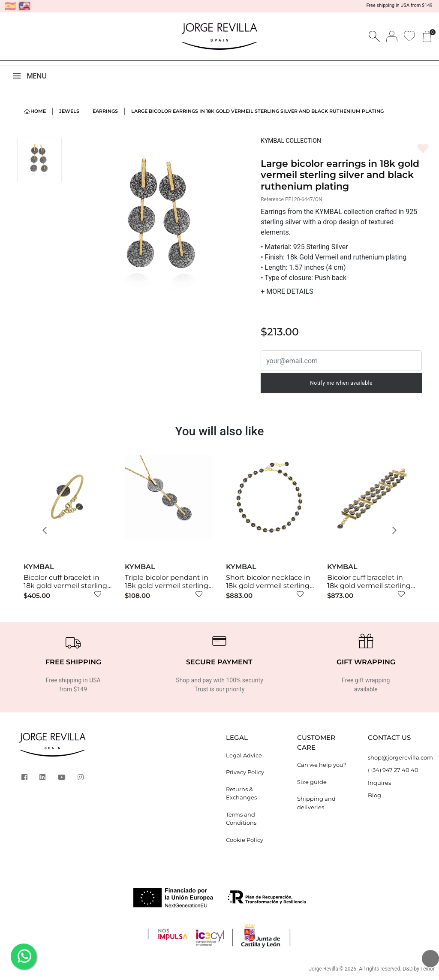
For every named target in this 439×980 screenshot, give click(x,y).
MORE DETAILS (287, 291)
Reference (272, 199)
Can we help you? (322, 765)
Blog (374, 795)
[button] (48, 531)
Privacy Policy (245, 772)
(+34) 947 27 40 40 (393, 770)
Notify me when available (341, 383)
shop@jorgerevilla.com (397, 757)
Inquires (379, 783)
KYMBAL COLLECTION (291, 141)
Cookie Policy (245, 840)
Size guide (312, 782)
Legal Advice (244, 755)
